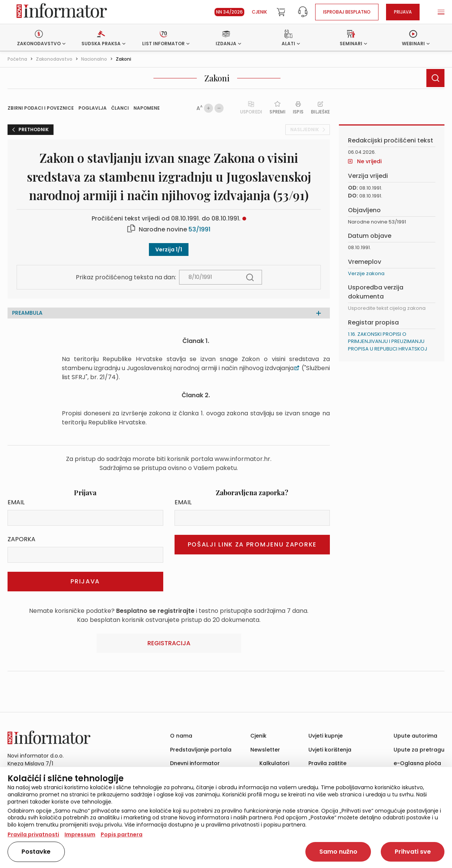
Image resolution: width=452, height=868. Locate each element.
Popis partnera (122, 834)
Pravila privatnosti (33, 834)
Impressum (80, 834)
